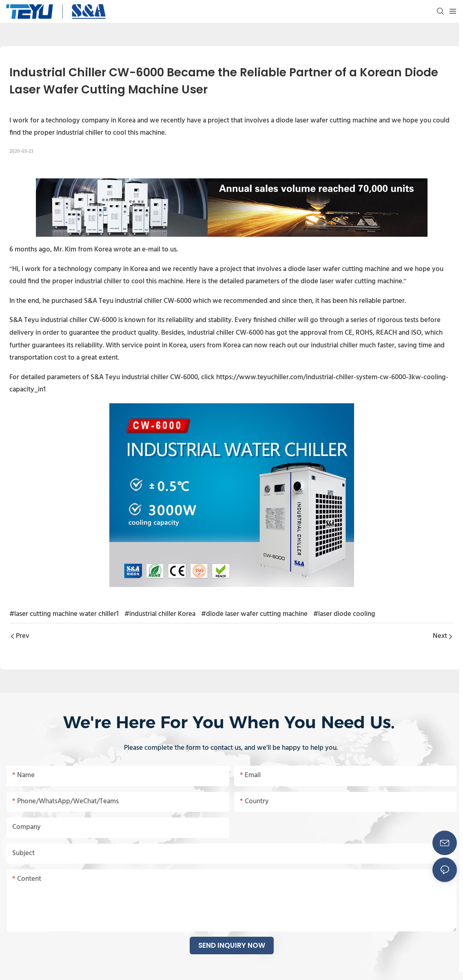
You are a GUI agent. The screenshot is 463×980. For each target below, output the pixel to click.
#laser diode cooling (344, 614)
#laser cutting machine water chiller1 (64, 614)
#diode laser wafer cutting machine (254, 614)
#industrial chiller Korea (160, 614)
